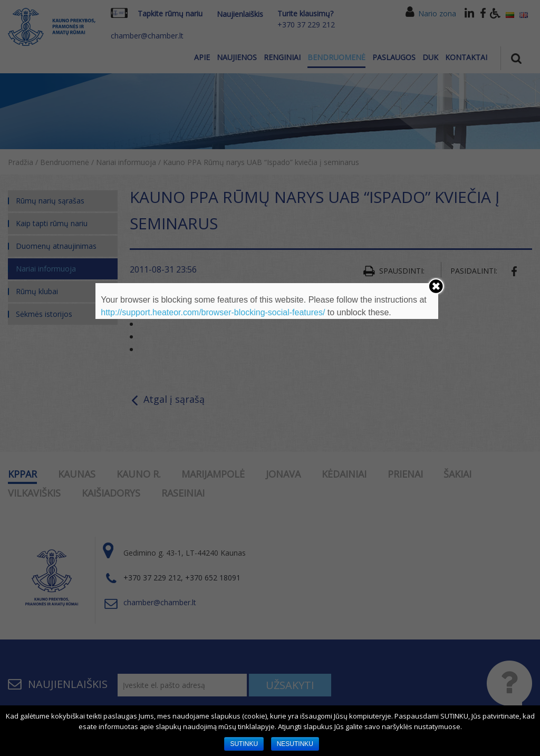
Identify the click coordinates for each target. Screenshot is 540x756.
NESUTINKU (295, 744)
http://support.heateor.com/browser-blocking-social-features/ (213, 312)
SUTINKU (244, 744)
